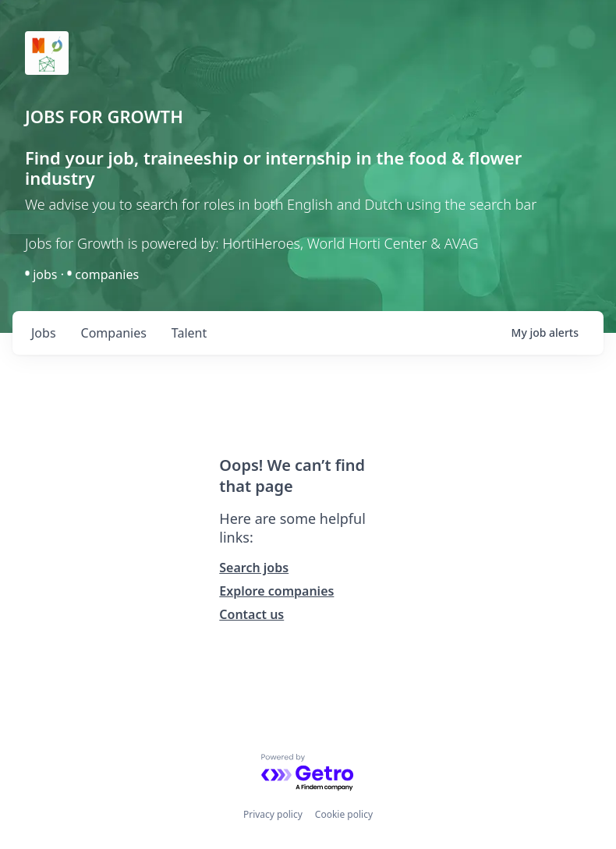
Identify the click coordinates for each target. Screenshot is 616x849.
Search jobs (254, 568)
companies (114, 333)
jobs (44, 333)
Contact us (251, 614)
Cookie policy (344, 814)
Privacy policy (273, 814)
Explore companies (276, 591)
